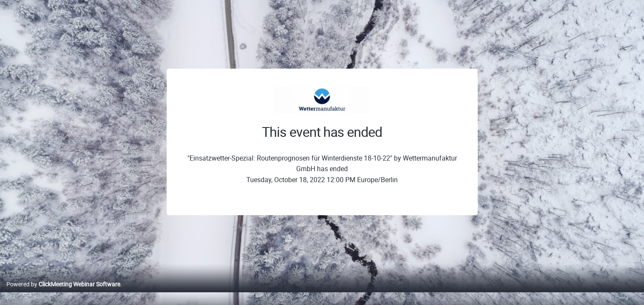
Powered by (63, 293)
